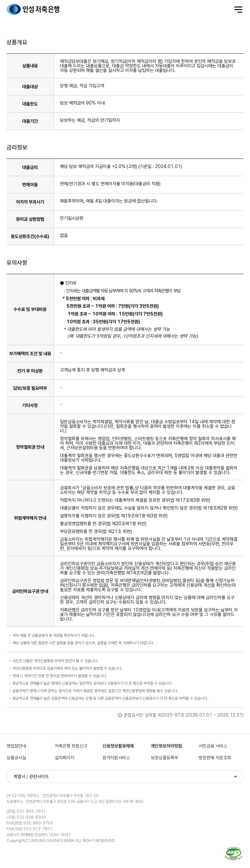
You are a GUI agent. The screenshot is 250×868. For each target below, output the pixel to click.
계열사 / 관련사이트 (31, 777)
